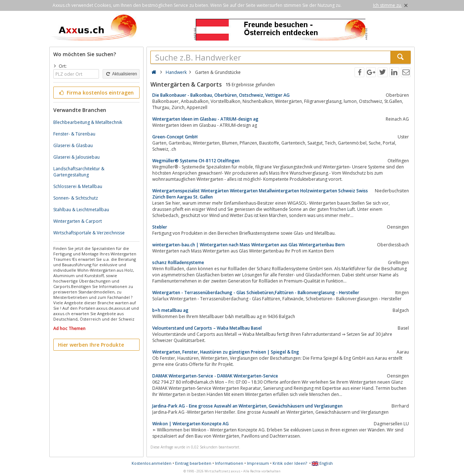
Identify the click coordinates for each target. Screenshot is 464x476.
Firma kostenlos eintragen (96, 93)
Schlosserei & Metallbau (78, 186)
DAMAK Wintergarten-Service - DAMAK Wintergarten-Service (215, 376)
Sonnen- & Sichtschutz (76, 198)
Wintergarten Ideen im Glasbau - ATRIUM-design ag (205, 119)
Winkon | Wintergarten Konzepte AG (190, 424)
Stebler (160, 227)
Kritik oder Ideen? (290, 463)
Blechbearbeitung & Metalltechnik (88, 122)
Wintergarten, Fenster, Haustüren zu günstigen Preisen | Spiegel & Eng (226, 352)
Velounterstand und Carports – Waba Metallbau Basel (207, 328)
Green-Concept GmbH (175, 137)
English (322, 463)
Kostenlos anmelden (152, 463)
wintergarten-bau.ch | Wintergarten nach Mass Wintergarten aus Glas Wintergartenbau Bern (248, 245)
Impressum (258, 463)
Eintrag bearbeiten (193, 463)
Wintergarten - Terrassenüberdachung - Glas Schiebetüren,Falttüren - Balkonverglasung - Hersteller (256, 293)
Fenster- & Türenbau (74, 134)
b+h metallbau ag (170, 310)
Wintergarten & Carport (78, 221)
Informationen (229, 463)
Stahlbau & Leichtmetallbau (81, 210)
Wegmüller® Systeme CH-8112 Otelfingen (196, 161)
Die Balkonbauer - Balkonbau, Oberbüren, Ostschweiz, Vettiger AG (221, 95)
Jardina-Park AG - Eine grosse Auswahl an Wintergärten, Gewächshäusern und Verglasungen (247, 406)
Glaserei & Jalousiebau (76, 157)
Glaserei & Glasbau (73, 145)
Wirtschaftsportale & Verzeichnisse (89, 233)
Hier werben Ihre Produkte (91, 345)
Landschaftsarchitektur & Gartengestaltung (79, 172)
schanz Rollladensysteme (178, 262)
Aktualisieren (121, 74)
